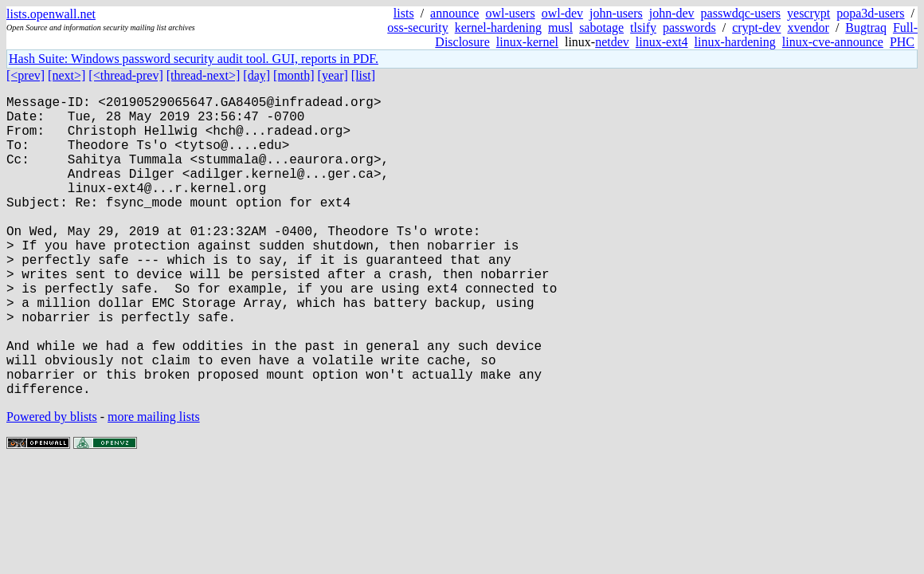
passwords (689, 28)
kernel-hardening (498, 28)
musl (560, 28)
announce (454, 13)
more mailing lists (154, 484)
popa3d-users (870, 13)
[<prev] (25, 75)
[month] (294, 75)
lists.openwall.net (51, 14)
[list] (363, 75)
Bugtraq (866, 28)
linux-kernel (527, 42)
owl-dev (562, 13)
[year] (333, 75)
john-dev (672, 13)
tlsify (643, 28)
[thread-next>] (204, 75)
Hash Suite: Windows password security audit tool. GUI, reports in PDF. (194, 59)
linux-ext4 (662, 42)
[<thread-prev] (125, 75)
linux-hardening (735, 42)
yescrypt (808, 13)
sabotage (601, 28)
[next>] (67, 75)
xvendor (808, 28)
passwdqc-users (741, 13)
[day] (256, 75)
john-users (616, 13)
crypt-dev (756, 28)
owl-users (510, 13)
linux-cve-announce (833, 42)
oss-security (417, 28)
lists (404, 13)
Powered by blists (52, 484)
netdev (612, 42)
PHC (902, 42)
